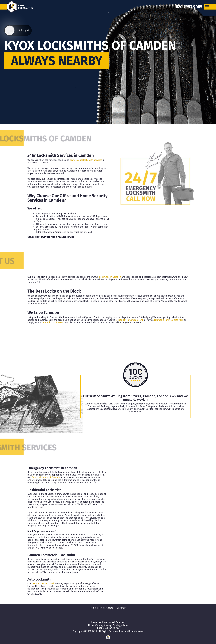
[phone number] (189, 7)
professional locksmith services (86, 160)
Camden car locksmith (43, 583)
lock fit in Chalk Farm (52, 323)
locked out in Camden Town (130, 320)
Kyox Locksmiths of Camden (46, 477)
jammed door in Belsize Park (169, 320)
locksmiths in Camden (110, 277)
